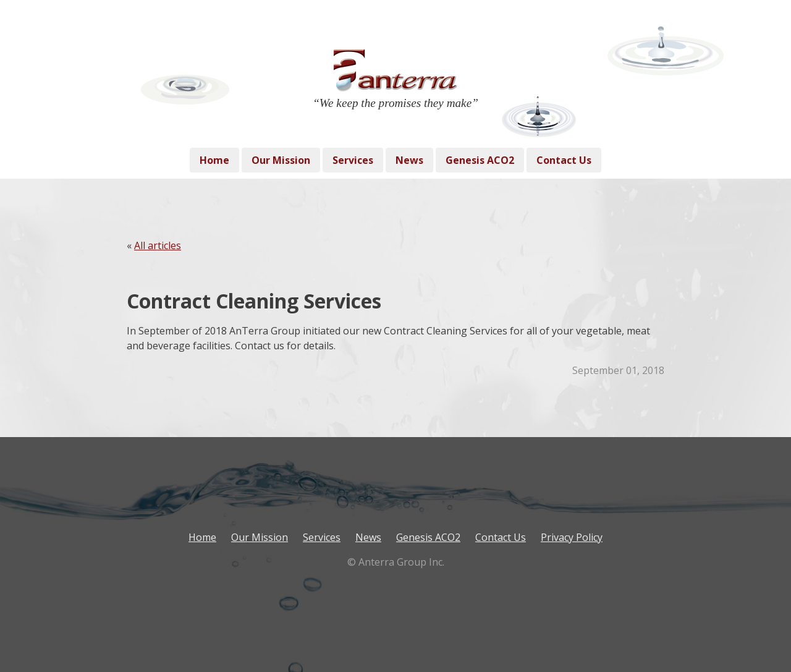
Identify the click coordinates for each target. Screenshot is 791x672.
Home (214, 160)
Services (353, 160)
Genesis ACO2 (480, 160)
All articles (158, 245)
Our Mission (281, 160)
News (409, 160)
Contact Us (564, 160)
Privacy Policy (572, 537)
